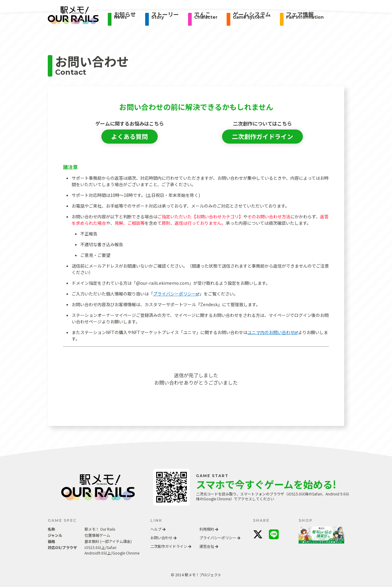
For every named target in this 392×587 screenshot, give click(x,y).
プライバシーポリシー (176, 294)
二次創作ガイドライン (262, 136)
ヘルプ (158, 529)
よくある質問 (130, 136)
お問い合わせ (164, 538)
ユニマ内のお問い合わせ (273, 332)
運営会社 (209, 546)
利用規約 (209, 529)
